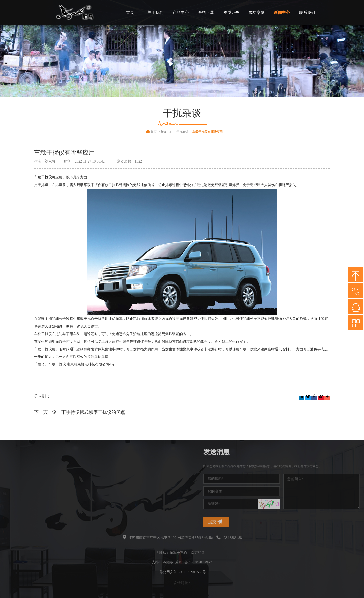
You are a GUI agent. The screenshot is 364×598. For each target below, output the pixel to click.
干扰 (33, 494)
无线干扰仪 (38, 503)
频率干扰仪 (38, 467)
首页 (130, 13)
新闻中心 (282, 13)
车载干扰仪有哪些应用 (208, 132)
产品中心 (181, 13)
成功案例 (257, 13)
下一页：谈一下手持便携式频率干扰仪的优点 (80, 412)
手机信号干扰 (40, 476)
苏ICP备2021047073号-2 (194, 562)
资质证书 (231, 13)
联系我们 (307, 13)
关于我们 (155, 13)
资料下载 (206, 13)
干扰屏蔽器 (38, 485)
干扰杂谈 (183, 132)
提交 (275, 522)
